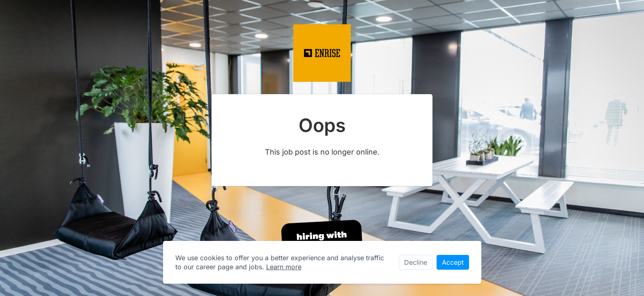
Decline (416, 262)
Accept (453, 262)
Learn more (284, 267)
